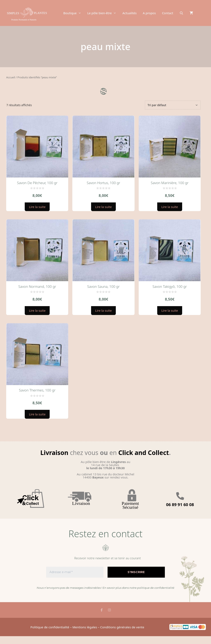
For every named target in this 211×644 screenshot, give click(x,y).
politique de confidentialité (156, 588)
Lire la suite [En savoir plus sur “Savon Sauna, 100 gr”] (103, 310)
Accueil (11, 77)
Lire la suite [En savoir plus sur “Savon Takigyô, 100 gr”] (170, 310)
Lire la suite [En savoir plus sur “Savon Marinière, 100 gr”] (170, 207)
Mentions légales (85, 627)
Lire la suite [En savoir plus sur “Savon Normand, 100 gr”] (37, 310)
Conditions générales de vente (122, 627)
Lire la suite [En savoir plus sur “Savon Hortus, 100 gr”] (103, 207)
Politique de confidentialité (50, 627)
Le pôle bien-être (103, 13)
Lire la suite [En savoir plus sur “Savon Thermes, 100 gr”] (37, 414)
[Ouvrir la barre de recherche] (181, 13)
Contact (168, 13)
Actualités (130, 13)
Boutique (74, 13)
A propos (149, 13)
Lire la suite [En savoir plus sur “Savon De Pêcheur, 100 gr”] (37, 207)
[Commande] (173, 105)
